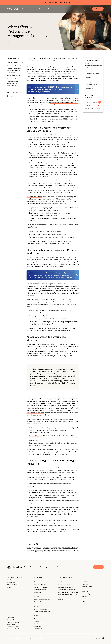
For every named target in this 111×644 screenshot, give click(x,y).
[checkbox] (93, 108)
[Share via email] (14, 96)
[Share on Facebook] (11, 96)
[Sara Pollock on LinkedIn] (37, 544)
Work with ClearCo (13, 585)
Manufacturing (86, 594)
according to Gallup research (37, 74)
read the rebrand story (66, 2)
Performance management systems (42, 109)
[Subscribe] (100, 102)
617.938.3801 (40, 638)
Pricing (50, 9)
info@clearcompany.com (29, 638)
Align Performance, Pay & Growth (68, 595)
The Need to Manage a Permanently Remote (14, 71)
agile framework (66, 351)
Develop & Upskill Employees (66, 590)
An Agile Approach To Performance (14, 77)
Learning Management (41, 609)
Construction (85, 584)
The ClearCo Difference (14, 577)
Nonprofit (84, 596)
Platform (23, 9)
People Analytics (39, 624)
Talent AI (37, 621)
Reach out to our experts (35, 529)
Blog (10, 21)
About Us (32, 9)
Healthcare (85, 589)
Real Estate (85, 599)
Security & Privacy (39, 629)
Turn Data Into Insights (65, 597)
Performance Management (42, 599)
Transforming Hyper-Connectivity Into (13, 83)
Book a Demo (98, 9)
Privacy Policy (11, 620)
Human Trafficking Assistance (16, 629)
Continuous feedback (34, 197)
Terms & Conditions (13, 622)
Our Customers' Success (14, 580)
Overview (37, 619)
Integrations (38, 626)
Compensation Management (42, 612)
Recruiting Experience (41, 587)
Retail (83, 601)
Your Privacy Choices (13, 627)
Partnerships (11, 582)
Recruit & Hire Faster (64, 585)
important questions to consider (38, 304)
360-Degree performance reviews (49, 163)
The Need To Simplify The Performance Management (15, 64)
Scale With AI (62, 600)
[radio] (87, 108)
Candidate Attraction (40, 585)
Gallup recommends (36, 428)
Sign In (87, 9)
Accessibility (11, 618)
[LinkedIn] (97, 638)
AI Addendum (11, 624)
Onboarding (38, 592)
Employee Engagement (41, 602)
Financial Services (87, 587)
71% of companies (35, 436)
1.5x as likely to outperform (39, 119)
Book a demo (98, 567)
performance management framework (64, 103)
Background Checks (40, 590)
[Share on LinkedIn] (8, 96)
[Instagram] (103, 638)
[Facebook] (100, 638)
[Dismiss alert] (108, 2)
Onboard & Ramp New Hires (66, 587)
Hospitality (85, 592)
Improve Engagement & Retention (68, 592)
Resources (42, 9)
